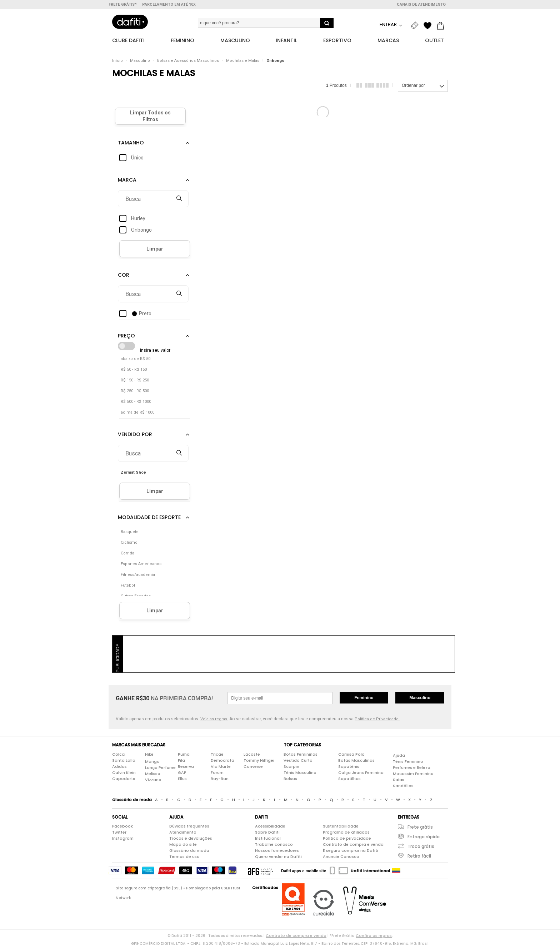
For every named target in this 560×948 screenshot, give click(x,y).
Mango (152, 763)
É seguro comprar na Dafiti (351, 852)
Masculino (140, 62)
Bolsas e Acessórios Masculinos (188, 62)
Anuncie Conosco (341, 858)
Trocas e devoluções (191, 840)
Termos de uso (184, 858)
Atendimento (183, 834)
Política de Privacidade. (377, 721)
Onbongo (275, 62)
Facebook (122, 828)
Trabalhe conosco (274, 846)
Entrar (389, 24)
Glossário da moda (189, 852)
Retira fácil (419, 858)
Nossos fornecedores (277, 852)
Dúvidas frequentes (189, 828)
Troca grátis (421, 848)
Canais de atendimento (421, 4)
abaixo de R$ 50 (136, 361)
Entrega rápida (424, 838)
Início (117, 62)
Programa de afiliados (346, 834)
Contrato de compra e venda (353, 846)
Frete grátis (420, 829)
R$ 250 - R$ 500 (135, 393)
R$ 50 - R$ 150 (134, 371)
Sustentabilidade (341, 828)
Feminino (364, 700)
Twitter (119, 834)
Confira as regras (374, 937)
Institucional (268, 840)
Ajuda (399, 757)
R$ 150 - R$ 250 (135, 382)
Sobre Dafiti (267, 834)
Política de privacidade (347, 840)
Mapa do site (183, 846)
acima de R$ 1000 (137, 414)
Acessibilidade (270, 828)
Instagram (123, 840)
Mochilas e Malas (243, 62)
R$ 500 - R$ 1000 (136, 403)
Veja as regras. (214, 721)
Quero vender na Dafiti (278, 858)
